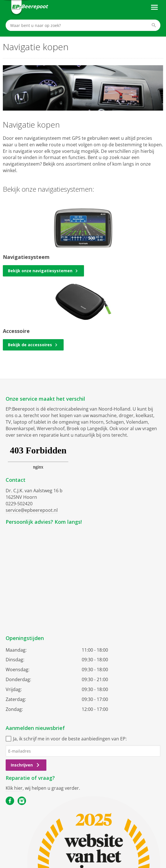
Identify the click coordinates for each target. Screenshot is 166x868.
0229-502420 (19, 504)
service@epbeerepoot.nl (32, 510)
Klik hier (14, 788)
